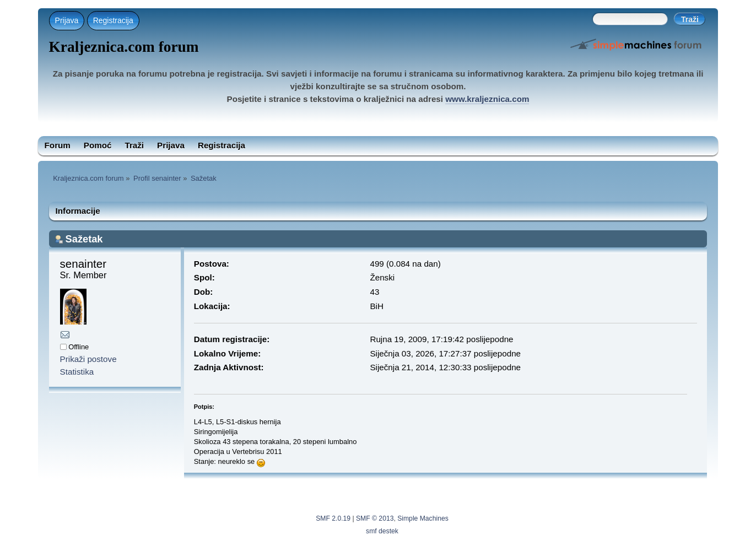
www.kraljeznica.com (487, 99)
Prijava (67, 20)
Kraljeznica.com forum (124, 47)
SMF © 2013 (375, 518)
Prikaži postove (88, 359)
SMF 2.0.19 (333, 518)
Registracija (113, 20)
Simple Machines (423, 518)
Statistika (77, 372)
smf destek (382, 531)
